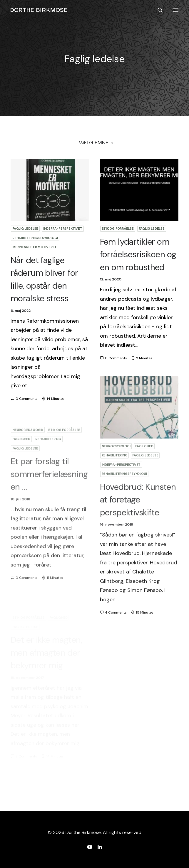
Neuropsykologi (116, 471)
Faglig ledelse (25, 229)
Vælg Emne (94, 143)
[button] (175, 10)
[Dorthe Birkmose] (40, 10)
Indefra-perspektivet (63, 229)
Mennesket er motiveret (35, 247)
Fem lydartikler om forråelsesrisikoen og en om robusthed (138, 254)
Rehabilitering (115, 480)
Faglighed (144, 471)
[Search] (158, 10)
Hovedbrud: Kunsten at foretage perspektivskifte (138, 524)
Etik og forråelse (118, 229)
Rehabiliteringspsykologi (35, 238)
